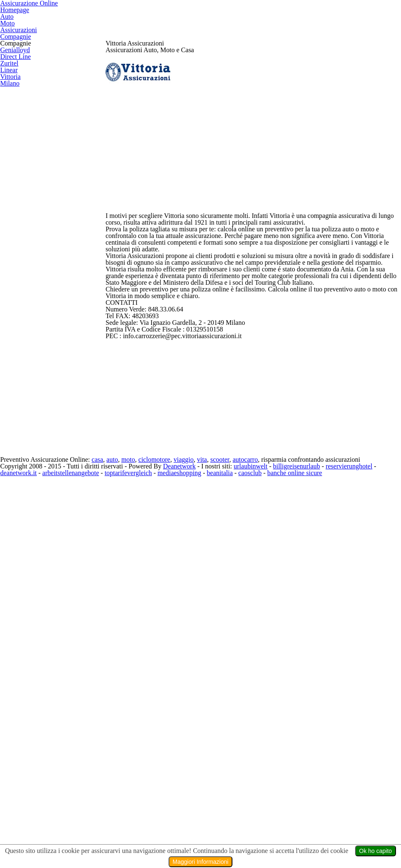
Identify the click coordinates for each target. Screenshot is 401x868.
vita (222, 822)
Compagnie (375, 24)
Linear (8, 248)
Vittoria (9, 267)
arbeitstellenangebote (103, 844)
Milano (9, 285)
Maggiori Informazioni (201, 862)
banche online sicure (345, 844)
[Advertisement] (253, 316)
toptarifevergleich (166, 844)
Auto (221, 24)
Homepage (175, 24)
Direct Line (14, 211)
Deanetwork (189, 833)
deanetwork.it (46, 844)
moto (144, 822)
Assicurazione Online (90, 24)
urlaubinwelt (261, 833)
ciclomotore (172, 822)
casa (111, 822)
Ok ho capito (374, 851)
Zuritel (8, 230)
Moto (260, 24)
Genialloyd (13, 193)
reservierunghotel (364, 833)
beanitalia (263, 844)
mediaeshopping (220, 844)
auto (127, 822)
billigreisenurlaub (309, 833)
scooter (242, 822)
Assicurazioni (313, 24)
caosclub (296, 844)
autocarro (270, 822)
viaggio (204, 822)
